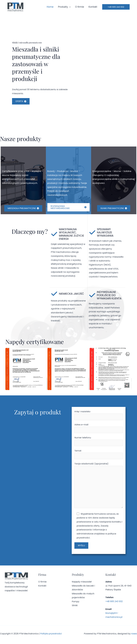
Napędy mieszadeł (82, 584)
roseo (134, 636)
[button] (116, 7)
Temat (99, 455)
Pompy (76, 604)
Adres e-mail (99, 429)
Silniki (75, 608)
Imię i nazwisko (99, 415)
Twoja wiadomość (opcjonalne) (99, 488)
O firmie (80, 7)
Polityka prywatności (51, 636)
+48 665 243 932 (114, 604)
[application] (69, 7)
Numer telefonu (99, 442)
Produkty (64, 7)
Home (50, 7)
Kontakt (93, 7)
